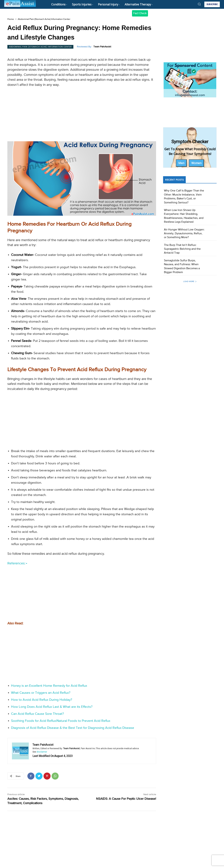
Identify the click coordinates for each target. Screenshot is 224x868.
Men (181, 163)
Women (196, 163)
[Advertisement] (82, 115)
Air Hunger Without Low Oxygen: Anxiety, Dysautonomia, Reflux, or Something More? (184, 234)
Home (11, 19)
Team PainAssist (102, 47)
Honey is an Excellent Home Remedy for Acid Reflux (49, 686)
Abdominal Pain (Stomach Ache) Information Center (44, 19)
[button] (199, 4)
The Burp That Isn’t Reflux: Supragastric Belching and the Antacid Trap (182, 249)
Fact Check (140, 13)
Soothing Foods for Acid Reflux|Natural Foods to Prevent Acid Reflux (61, 721)
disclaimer (42, 752)
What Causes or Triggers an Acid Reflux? (41, 693)
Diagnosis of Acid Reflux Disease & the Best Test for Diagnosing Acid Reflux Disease (73, 728)
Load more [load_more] (190, 281)
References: (17, 563)
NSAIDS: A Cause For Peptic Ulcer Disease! (126, 799)
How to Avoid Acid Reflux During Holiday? (42, 700)
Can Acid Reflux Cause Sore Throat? (37, 714)
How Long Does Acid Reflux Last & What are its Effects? (52, 707)
